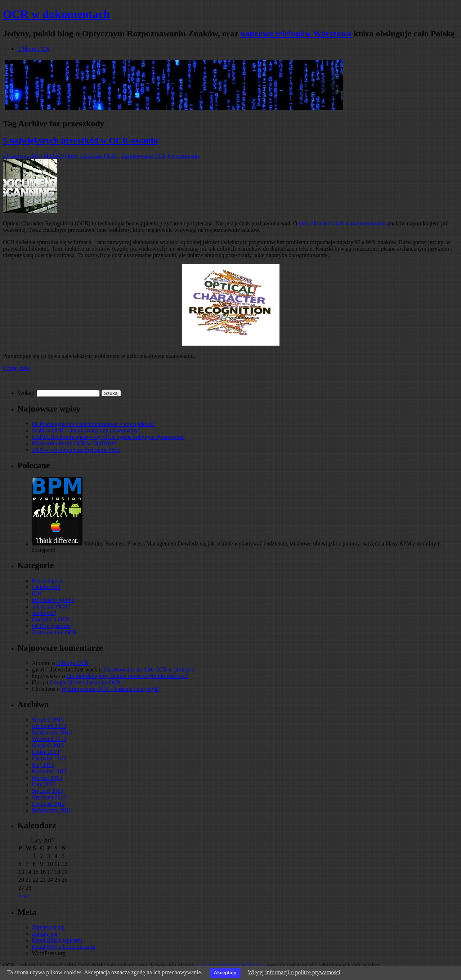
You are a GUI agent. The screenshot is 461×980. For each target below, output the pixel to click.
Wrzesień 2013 (49, 739)
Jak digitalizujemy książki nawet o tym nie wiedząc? (127, 676)
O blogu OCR (33, 49)
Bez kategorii (47, 581)
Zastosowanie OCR (144, 156)
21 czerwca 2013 (22, 156)
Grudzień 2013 (49, 726)
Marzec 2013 (47, 778)
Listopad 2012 (48, 804)
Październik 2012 (52, 810)
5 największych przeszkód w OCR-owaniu (80, 140)
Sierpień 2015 (48, 720)
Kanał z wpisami (57, 940)
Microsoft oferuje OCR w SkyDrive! (74, 443)
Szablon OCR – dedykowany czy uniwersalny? (86, 430)
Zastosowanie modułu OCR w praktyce (148, 669)
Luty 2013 (44, 784)
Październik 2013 (52, 732)
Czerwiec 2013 (49, 758)
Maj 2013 (43, 765)
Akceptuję (225, 973)
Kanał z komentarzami (64, 947)
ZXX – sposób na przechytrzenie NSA (76, 450)
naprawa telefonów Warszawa (296, 33)
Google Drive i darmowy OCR (85, 682)
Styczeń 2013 (47, 791)
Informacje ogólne (53, 600)
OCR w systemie (51, 626)
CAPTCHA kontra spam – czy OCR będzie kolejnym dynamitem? (108, 437)
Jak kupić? (44, 613)
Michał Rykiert (61, 156)
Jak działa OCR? (99, 156)
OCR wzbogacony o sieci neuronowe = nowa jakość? (93, 424)
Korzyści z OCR (51, 619)
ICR (37, 594)
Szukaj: (26, 393)
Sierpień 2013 (48, 745)
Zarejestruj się (48, 927)
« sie (24, 896)
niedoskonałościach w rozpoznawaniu (342, 223)
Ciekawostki (46, 587)
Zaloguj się (45, 934)
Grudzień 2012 (49, 797)
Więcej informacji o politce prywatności (294, 972)
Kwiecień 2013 (49, 771)
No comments (183, 156)
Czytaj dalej (17, 368)
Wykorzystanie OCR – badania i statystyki (110, 689)
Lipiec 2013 (46, 752)
